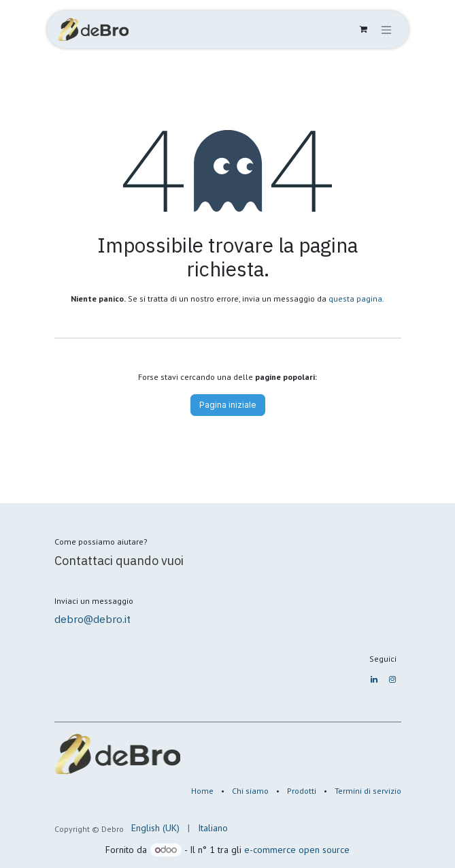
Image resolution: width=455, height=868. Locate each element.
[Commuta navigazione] (386, 30)
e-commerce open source (297, 850)
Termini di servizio (368, 791)
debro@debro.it (92, 619)
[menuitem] (155, 828)
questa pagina (355, 299)
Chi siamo (250, 791)
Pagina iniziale (228, 405)
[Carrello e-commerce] (364, 29)
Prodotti (302, 791)
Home (202, 791)
